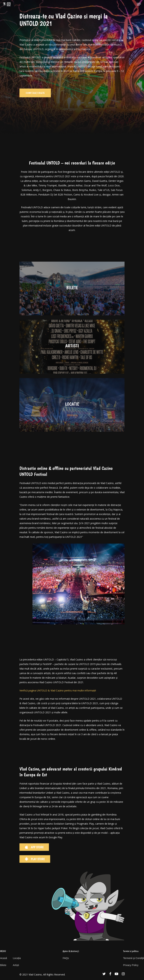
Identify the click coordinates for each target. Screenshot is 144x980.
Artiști (16, 965)
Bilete (3, 965)
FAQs (66, 958)
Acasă (4, 958)
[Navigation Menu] (139, 4)
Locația (17, 958)
